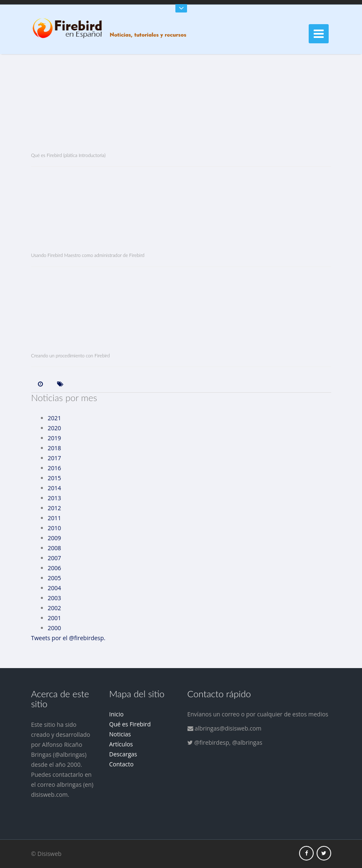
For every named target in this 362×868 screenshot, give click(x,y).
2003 (55, 598)
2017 (55, 458)
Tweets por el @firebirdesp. (69, 638)
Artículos (121, 744)
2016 (55, 468)
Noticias (120, 734)
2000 (55, 628)
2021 (55, 418)
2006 (55, 568)
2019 (55, 438)
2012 (55, 508)
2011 (55, 518)
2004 (55, 588)
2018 (55, 448)
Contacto (121, 764)
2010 (55, 528)
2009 (55, 538)
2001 (55, 618)
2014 (55, 488)
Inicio (116, 714)
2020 (55, 428)
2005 (55, 578)
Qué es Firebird (130, 724)
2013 (55, 498)
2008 (55, 548)
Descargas (123, 754)
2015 (55, 478)
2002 (55, 608)
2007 (55, 558)
